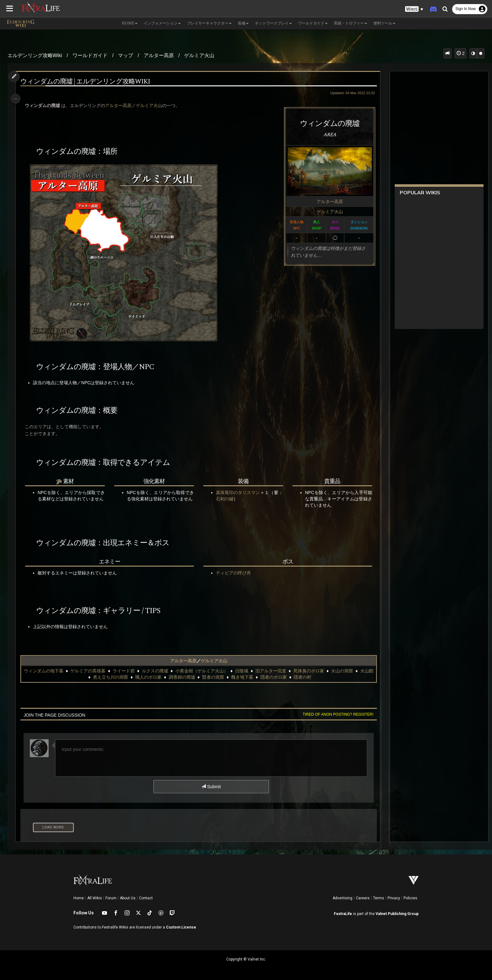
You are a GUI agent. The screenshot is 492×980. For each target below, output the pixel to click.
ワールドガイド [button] (313, 23)
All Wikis (95, 898)
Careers (363, 898)
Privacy (394, 898)
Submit (211, 787)
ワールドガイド (90, 55)
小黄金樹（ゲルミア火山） (208, 671)
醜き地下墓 (249, 677)
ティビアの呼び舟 (233, 573)
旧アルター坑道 (277, 671)
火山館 (85, 677)
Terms (379, 898)
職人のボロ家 (154, 677)
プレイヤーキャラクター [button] (209, 23)
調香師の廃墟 (188, 677)
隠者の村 (309, 677)
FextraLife (343, 914)
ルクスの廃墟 (161, 671)
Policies (410, 898)
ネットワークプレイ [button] (273, 23)
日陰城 (248, 671)
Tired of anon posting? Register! (334, 714)
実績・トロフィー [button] (350, 23)
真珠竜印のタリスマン (237, 493)
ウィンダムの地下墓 (50, 671)
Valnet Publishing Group (397, 914)
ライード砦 (130, 671)
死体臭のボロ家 (315, 671)
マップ (126, 55)
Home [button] (130, 23)
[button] (414, 9)
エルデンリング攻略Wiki (35, 55)
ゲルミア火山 (199, 55)
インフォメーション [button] (162, 23)
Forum (111, 898)
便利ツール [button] (384, 23)
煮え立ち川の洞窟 (117, 677)
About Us (128, 898)
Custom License (181, 927)
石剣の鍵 (237, 499)
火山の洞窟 (348, 671)
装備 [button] (243, 23)
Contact (146, 898)
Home (79, 898)
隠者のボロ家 (280, 677)
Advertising (342, 898)
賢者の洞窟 (219, 677)
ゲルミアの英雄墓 (94, 671)
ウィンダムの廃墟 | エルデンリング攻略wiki (88, 82)
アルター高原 (159, 55)
